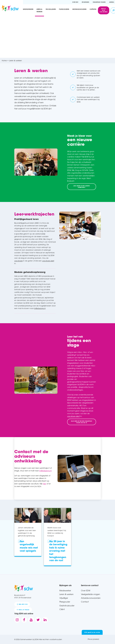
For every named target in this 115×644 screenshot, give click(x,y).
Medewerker (65, 591)
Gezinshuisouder (67, 606)
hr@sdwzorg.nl (40, 308)
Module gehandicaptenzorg (30, 272)
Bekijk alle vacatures (104, 10)
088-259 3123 (22, 604)
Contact (85, 602)
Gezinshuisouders (79, 9)
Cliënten (93, 9)
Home (4, 61)
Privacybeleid (93, 639)
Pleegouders (64, 9)
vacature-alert (48, 261)
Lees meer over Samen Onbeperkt (81, 187)
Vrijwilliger (64, 598)
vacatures (18, 261)
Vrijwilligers (51, 9)
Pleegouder (65, 602)
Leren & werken (39, 10)
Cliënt (62, 609)
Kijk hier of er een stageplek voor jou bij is (82, 422)
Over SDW (75, 2)
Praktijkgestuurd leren (26, 219)
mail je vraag (23, 610)
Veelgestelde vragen (99, 2)
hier (45, 484)
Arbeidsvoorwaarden (91, 598)
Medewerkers (28, 9)
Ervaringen (85, 2)
